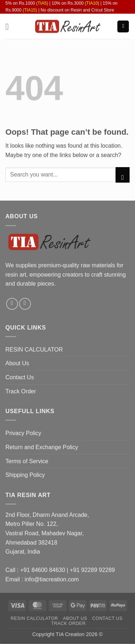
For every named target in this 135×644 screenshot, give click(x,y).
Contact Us (20, 377)
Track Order (21, 391)
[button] (10, 26)
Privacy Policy (23, 433)
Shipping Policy (25, 475)
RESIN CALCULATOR (34, 350)
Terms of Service (27, 461)
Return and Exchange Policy (42, 447)
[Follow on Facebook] (12, 304)
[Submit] (123, 175)
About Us (17, 363)
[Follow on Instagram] (25, 304)
